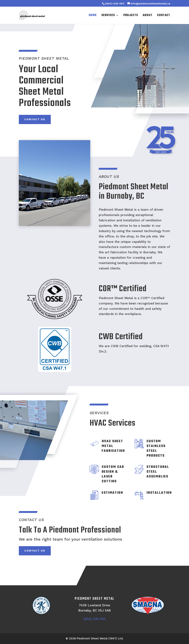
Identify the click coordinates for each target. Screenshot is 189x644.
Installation (159, 493)
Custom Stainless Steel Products (156, 449)
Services (108, 16)
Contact (164, 16)
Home (93, 16)
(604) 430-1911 (115, 4)
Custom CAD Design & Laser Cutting (113, 474)
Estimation (112, 493)
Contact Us (35, 119)
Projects (131, 16)
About (148, 16)
